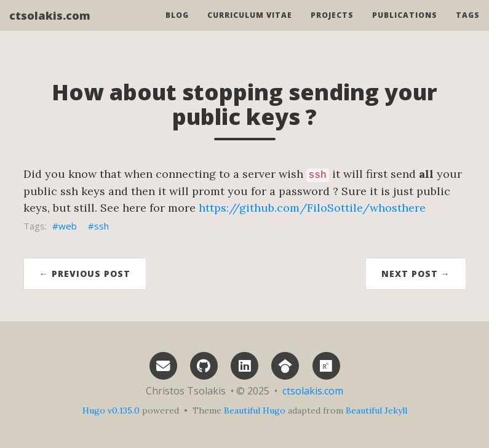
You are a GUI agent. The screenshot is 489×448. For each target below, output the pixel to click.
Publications (405, 27)
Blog (177, 27)
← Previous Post (85, 274)
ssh (101, 226)
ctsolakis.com (50, 28)
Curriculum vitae (250, 27)
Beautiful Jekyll (376, 410)
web (68, 226)
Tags (468, 27)
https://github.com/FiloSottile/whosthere (312, 208)
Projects (332, 27)
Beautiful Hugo (255, 410)
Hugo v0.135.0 (111, 410)
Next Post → (416, 274)
